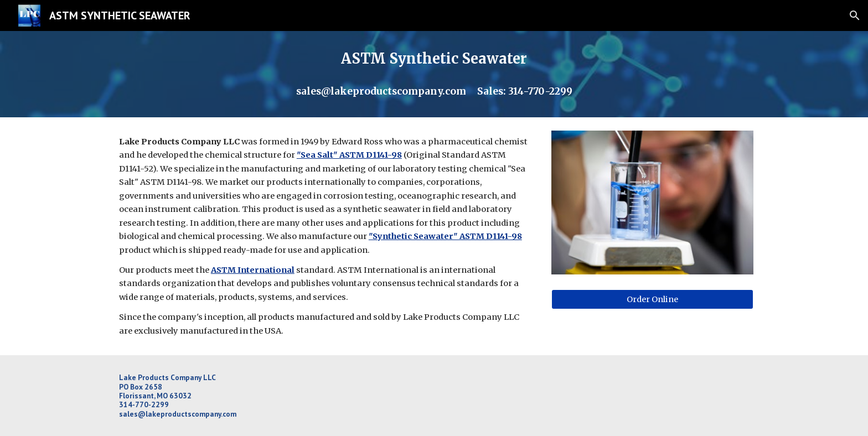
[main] (434, 74)
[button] (855, 15)
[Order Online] (652, 300)
